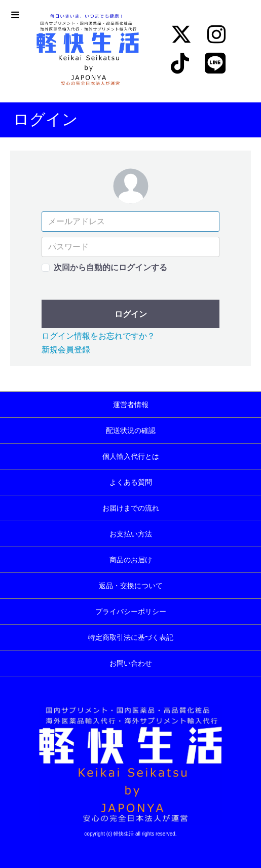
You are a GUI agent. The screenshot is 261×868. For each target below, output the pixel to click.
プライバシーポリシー (131, 611)
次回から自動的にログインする (110, 267)
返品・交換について (131, 586)
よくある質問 (131, 482)
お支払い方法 (131, 534)
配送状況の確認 (131, 430)
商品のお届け (131, 560)
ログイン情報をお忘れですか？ (98, 336)
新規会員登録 (66, 350)
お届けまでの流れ (131, 508)
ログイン (131, 314)
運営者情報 (131, 405)
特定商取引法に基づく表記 (131, 637)
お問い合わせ (131, 663)
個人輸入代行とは (131, 456)
